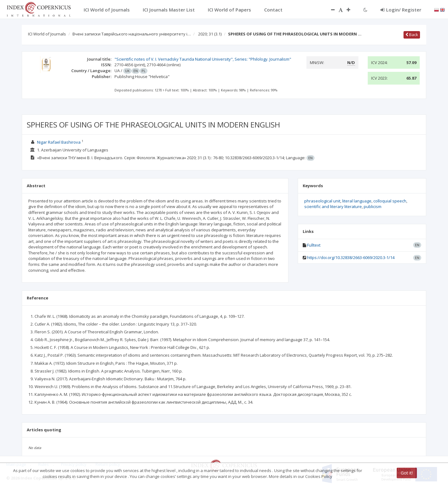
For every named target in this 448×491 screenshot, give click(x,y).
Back (412, 35)
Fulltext (314, 245)
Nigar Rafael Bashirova (59, 142)
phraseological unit (322, 201)
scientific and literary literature (333, 206)
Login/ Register (401, 10)
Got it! (407, 473)
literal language (357, 201)
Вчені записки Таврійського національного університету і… (132, 34)
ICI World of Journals (47, 34)
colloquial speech (390, 201)
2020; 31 (210, 34)
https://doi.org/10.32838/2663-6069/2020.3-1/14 (351, 257)
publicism (373, 206)
